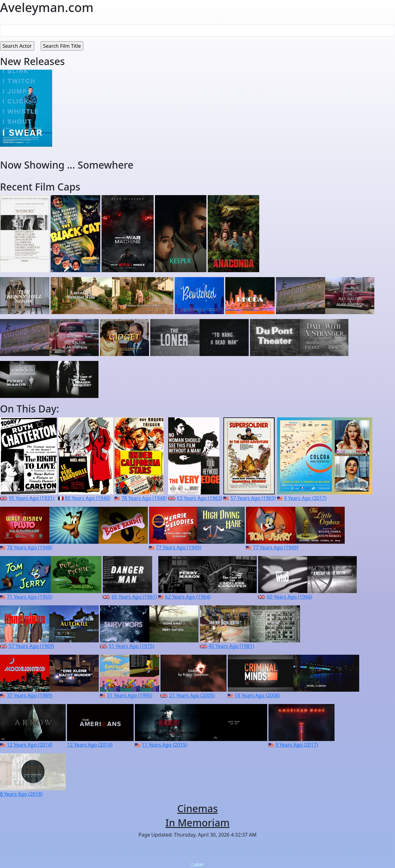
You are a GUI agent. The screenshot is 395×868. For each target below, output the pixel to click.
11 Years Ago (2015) (164, 745)
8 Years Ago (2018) (21, 794)
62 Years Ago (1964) (188, 597)
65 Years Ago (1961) (134, 597)
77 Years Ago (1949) (179, 547)
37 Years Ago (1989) (29, 695)
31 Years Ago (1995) (129, 695)
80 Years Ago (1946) (87, 498)
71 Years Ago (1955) (29, 597)
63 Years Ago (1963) (200, 498)
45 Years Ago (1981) (231, 646)
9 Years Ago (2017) (305, 498)
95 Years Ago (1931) (31, 498)
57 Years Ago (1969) (253, 498)
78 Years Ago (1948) (144, 498)
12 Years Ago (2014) (29, 745)
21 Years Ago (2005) (192, 695)
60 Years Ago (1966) (290, 597)
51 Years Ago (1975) (131, 646)
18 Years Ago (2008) (257, 695)
